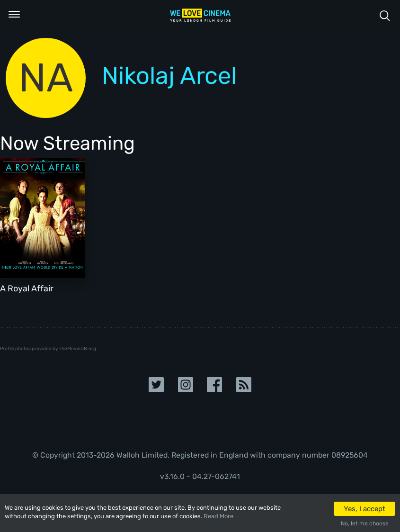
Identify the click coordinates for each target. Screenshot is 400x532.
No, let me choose (365, 523)
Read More (218, 516)
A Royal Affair (27, 289)
